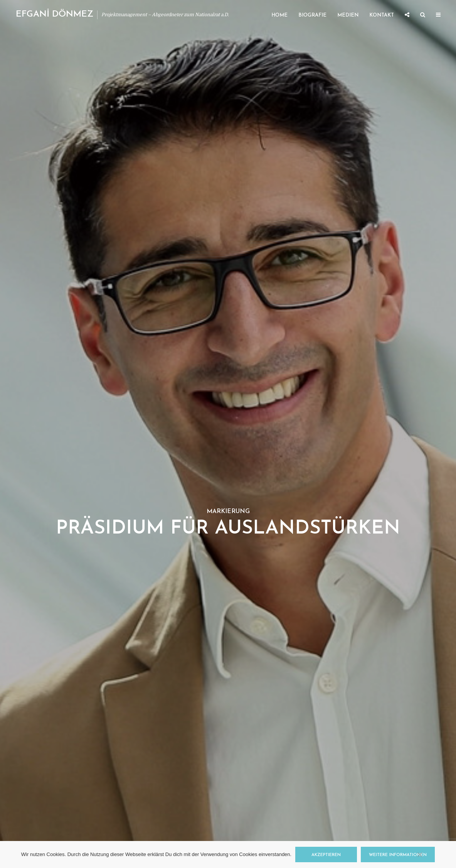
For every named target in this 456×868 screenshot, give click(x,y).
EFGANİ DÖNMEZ (55, 14)
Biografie (312, 15)
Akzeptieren (326, 855)
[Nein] (419, 854)
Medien (348, 15)
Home (279, 15)
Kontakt (382, 15)
